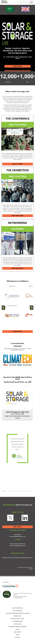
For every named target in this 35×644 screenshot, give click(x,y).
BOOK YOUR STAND (17, 216)
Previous (4, 310)
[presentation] (17, 423)
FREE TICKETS (17, 527)
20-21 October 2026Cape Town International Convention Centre (18, 415)
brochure (18, 637)
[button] (3, 491)
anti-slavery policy (18, 611)
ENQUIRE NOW (18, 66)
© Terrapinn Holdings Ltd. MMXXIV (18, 627)
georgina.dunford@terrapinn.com (23, 558)
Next (32, 310)
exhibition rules (17, 616)
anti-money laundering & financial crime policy (18, 613)
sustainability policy (18, 621)
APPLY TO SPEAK (18, 164)
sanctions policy (18, 624)
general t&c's (17, 632)
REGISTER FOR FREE (18, 268)
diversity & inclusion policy (17, 619)
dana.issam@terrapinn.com (18, 546)
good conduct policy (17, 608)
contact (17, 635)
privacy (18, 629)
